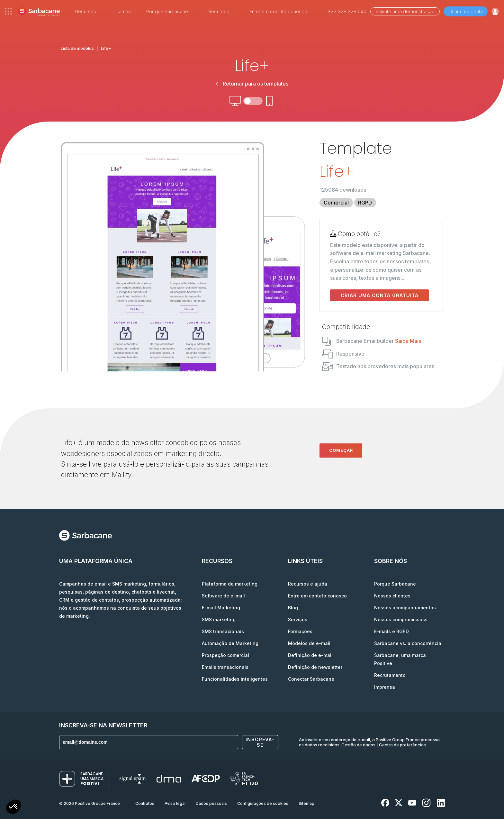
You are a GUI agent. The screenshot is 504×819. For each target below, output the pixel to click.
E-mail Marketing (221, 608)
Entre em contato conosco (278, 11)
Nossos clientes (392, 596)
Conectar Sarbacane (311, 679)
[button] (14, 808)
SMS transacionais (223, 631)
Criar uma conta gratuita (380, 295)
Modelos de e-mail (309, 643)
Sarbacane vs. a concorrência (408, 643)
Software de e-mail (223, 596)
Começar (341, 450)
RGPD (365, 203)
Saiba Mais (408, 341)
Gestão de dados (358, 745)
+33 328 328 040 (347, 11)
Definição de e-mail (310, 655)
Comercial (336, 203)
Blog (293, 608)
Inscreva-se (260, 742)
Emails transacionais (225, 667)
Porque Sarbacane (395, 584)
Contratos (145, 803)
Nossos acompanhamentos (405, 608)
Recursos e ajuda (308, 584)
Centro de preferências (402, 745)
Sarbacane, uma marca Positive (400, 659)
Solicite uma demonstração (405, 11)
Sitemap (306, 803)
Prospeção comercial (225, 655)
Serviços (298, 619)
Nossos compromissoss (401, 619)
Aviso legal (175, 803)
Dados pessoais (211, 803)
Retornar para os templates (252, 84)
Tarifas (124, 11)
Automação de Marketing (230, 643)
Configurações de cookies (263, 803)
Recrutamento (390, 675)
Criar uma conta (466, 11)
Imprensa (385, 687)
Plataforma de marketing (230, 584)
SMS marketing (219, 619)
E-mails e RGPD (392, 631)
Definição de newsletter (315, 667)
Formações (300, 631)
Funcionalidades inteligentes (235, 679)
